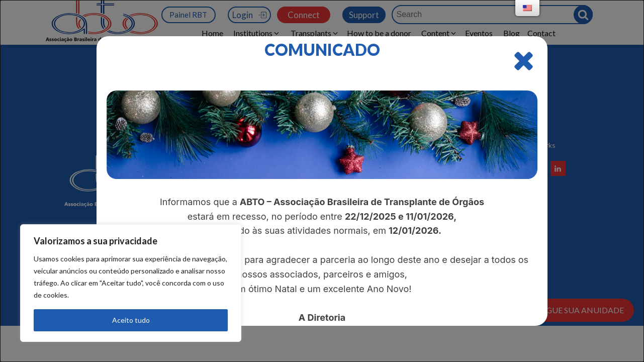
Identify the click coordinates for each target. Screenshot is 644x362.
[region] (131, 283)
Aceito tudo (131, 320)
